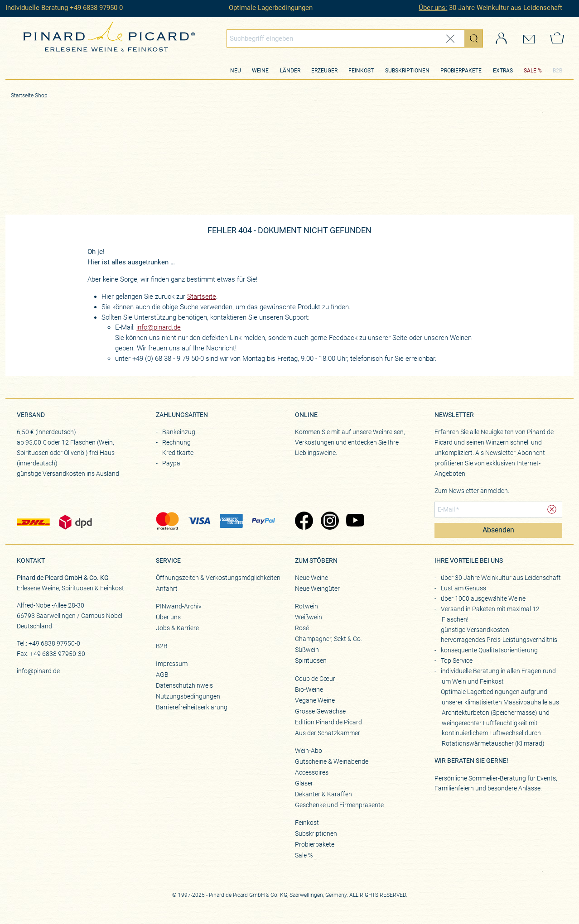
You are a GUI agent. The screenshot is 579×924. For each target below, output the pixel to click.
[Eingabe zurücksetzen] (450, 39)
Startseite (202, 297)
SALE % (533, 71)
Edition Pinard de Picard (328, 722)
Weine (260, 71)
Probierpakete (461, 71)
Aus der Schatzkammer (328, 733)
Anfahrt (167, 589)
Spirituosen (311, 661)
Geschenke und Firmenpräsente (339, 805)
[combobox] (355, 38)
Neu (236, 71)
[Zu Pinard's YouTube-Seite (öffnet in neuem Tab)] (355, 522)
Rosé (302, 628)
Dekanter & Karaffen (323, 794)
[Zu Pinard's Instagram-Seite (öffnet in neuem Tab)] (329, 522)
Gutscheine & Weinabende (332, 761)
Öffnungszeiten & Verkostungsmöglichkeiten (218, 578)
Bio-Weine (309, 689)
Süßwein (307, 650)
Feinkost (361, 71)
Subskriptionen (407, 71)
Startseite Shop (29, 96)
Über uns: (433, 8)
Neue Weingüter (317, 589)
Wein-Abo (309, 751)
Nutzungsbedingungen (188, 696)
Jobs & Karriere (177, 628)
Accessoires (312, 772)
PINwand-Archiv (179, 606)
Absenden (498, 530)
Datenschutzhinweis (184, 685)
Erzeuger (324, 71)
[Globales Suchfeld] (346, 38)
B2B (557, 71)
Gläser (304, 783)
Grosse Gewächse (320, 711)
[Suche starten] (473, 38)
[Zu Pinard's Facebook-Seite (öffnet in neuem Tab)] (303, 522)
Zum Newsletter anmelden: (472, 491)
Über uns (168, 617)
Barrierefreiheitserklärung (192, 707)
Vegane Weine (315, 700)
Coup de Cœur (315, 679)
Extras (503, 71)
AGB (162, 675)
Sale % (304, 855)
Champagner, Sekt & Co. (328, 639)
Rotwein (306, 606)
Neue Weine (311, 578)
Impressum (172, 664)
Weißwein (309, 617)
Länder (290, 71)
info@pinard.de (159, 327)
